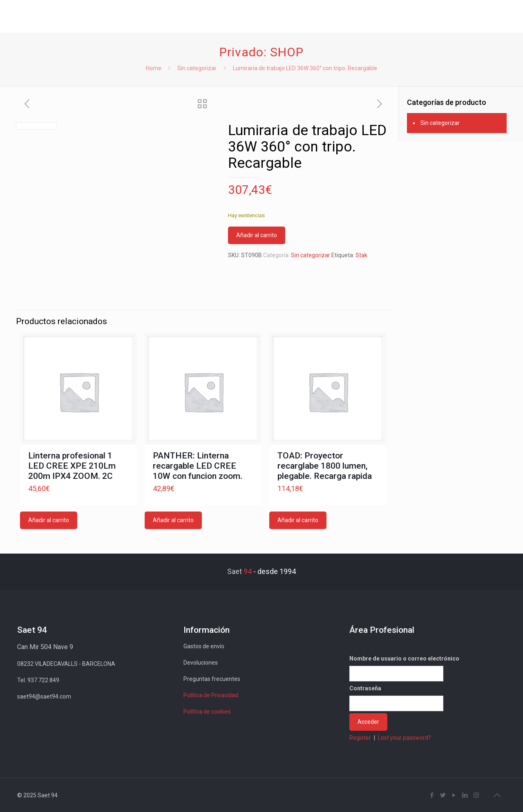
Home (154, 68)
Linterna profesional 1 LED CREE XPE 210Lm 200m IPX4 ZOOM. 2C (72, 466)
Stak (361, 255)
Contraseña (365, 688)
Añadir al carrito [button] (49, 520)
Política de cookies (207, 712)
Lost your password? (405, 738)
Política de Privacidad (211, 695)
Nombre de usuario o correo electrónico (404, 658)
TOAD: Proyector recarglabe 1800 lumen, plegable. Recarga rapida (325, 466)
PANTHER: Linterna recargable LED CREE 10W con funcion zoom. (198, 466)
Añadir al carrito (257, 235)
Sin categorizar (197, 68)
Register (360, 738)
